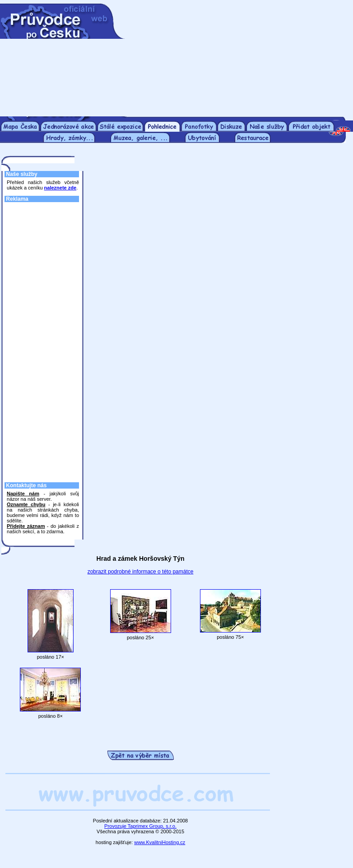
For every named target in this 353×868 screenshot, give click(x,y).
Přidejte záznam (26, 526)
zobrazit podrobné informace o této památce (141, 572)
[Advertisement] (235, 60)
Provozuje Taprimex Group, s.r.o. (140, 826)
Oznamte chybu (26, 504)
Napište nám (23, 494)
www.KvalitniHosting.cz (160, 842)
